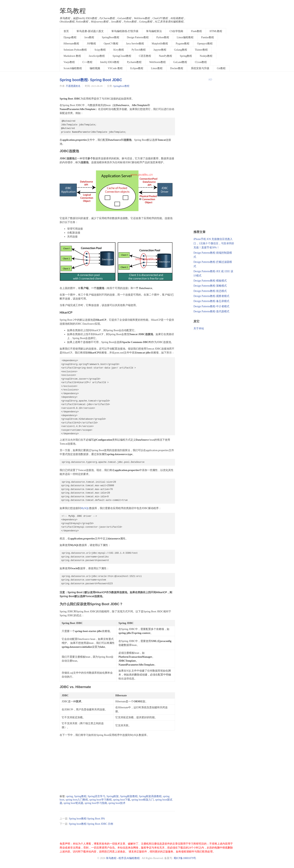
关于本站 (199, 328)
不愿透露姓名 (73, 86)
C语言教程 (145, 56)
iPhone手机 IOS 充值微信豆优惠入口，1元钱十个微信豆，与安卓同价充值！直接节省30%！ (214, 243)
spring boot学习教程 (100, 800)
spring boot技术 (117, 803)
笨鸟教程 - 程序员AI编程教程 (123, 858)
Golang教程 (180, 50)
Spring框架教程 (129, 796)
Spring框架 (113, 796)
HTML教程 (216, 31)
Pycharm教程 (134, 62)
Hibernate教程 (71, 44)
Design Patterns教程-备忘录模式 (211, 301)
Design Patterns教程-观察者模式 (211, 296)
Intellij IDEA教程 (110, 62)
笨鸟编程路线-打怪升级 (125, 31)
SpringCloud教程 (122, 56)
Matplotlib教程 (160, 44)
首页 (66, 31)
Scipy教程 (100, 50)
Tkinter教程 (201, 50)
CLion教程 (201, 62)
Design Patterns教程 (138, 37)
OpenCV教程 (111, 44)
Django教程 (70, 37)
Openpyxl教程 (205, 44)
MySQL (85, 508)
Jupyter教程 (160, 50)
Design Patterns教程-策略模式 (210, 286)
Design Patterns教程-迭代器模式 (211, 311)
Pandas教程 (208, 37)
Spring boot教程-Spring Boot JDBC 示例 (91, 824)
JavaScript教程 (97, 56)
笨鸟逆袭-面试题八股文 (90, 31)
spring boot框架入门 (143, 800)
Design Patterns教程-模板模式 (210, 281)
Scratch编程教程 (73, 68)
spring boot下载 (122, 800)
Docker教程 (177, 68)
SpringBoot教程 (111, 37)
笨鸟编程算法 (154, 31)
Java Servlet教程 (135, 44)
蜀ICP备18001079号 (185, 858)
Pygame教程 (183, 44)
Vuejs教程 (69, 62)
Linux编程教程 (185, 37)
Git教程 (221, 68)
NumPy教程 (165, 56)
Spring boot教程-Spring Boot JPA (87, 819)
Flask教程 (196, 31)
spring (69, 796)
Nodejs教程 (206, 56)
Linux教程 (157, 68)
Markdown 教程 (72, 56)
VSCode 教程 (115, 68)
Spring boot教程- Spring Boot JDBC (91, 80)
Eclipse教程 (137, 68)
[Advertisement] (117, 766)
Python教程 (163, 37)
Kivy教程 (119, 50)
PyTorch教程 (139, 50)
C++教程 (87, 62)
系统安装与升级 (200, 68)
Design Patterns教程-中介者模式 (211, 306)
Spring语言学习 (96, 796)
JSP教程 (91, 44)
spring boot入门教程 (77, 800)
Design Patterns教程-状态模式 (210, 291)
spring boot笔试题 (73, 803)
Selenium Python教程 (75, 50)
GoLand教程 (180, 62)
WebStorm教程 (157, 62)
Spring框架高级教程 (150, 796)
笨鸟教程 (73, 11)
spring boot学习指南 (96, 803)
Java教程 (89, 37)
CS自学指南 (176, 31)
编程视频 (95, 68)
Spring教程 (186, 56)
